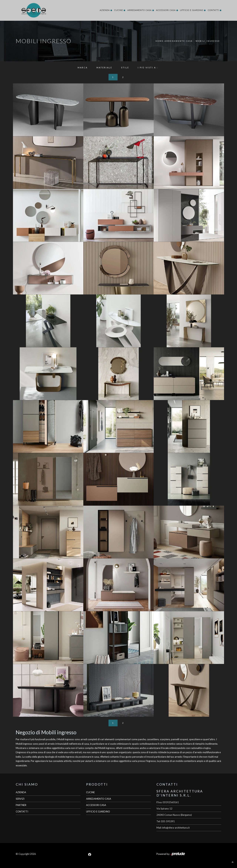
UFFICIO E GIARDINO (98, 812)
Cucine (119, 10)
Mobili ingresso (208, 41)
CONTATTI (22, 812)
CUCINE (90, 792)
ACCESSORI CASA (96, 805)
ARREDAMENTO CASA (99, 799)
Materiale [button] (104, 68)
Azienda (105, 10)
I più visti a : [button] (148, 68)
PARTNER (21, 805)
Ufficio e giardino (192, 10)
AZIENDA (21, 792)
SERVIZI (20, 799)
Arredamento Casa (140, 10)
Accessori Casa (166, 10)
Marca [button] (83, 68)
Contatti (213, 10)
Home (160, 41)
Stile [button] (125, 68)
